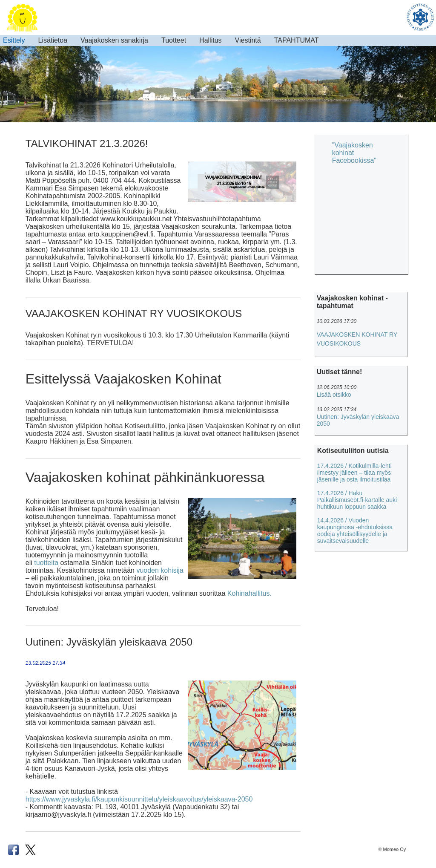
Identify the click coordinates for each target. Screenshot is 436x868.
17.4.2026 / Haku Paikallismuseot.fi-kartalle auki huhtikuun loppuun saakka (357, 500)
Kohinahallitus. (250, 593)
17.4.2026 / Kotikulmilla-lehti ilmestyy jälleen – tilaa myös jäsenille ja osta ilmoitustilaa (354, 473)
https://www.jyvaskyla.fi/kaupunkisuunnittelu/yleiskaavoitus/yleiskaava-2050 (139, 799)
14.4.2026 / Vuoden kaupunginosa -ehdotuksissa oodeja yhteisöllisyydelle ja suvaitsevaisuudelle (355, 531)
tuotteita (46, 563)
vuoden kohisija (160, 570)
